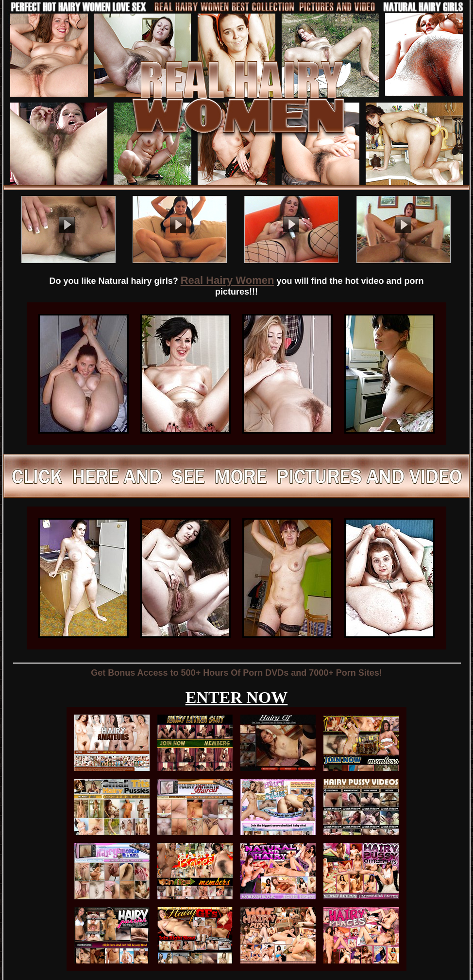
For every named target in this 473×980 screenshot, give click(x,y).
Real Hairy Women (228, 280)
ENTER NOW (237, 697)
